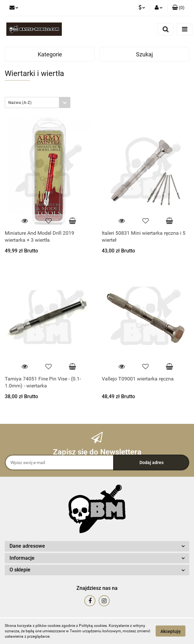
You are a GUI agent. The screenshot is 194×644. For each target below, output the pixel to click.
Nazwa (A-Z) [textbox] (20, 102)
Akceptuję (171, 631)
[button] (178, 8)
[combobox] (38, 102)
